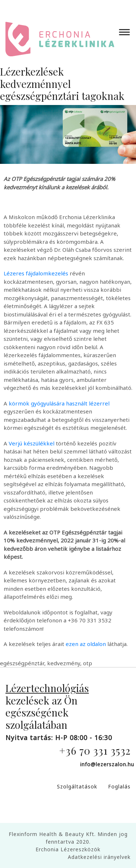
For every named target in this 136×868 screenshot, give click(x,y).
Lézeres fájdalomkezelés (36, 273)
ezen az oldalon (86, 644)
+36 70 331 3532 (95, 750)
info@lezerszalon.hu (107, 764)
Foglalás (119, 786)
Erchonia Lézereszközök (68, 849)
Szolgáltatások (77, 786)
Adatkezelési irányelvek (99, 857)
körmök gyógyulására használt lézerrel (59, 403)
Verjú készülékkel (32, 443)
